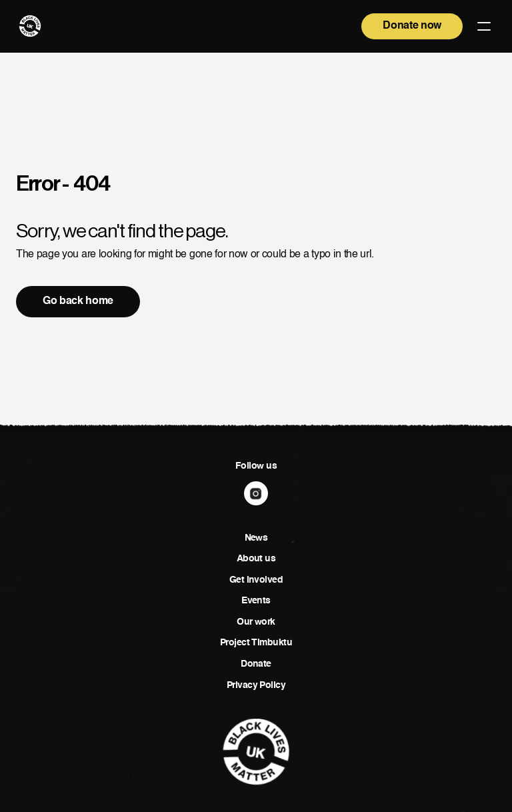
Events (256, 601)
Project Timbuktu (256, 643)
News (256, 538)
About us (256, 559)
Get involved (256, 580)
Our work (256, 622)
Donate (256, 664)
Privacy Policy (256, 685)
